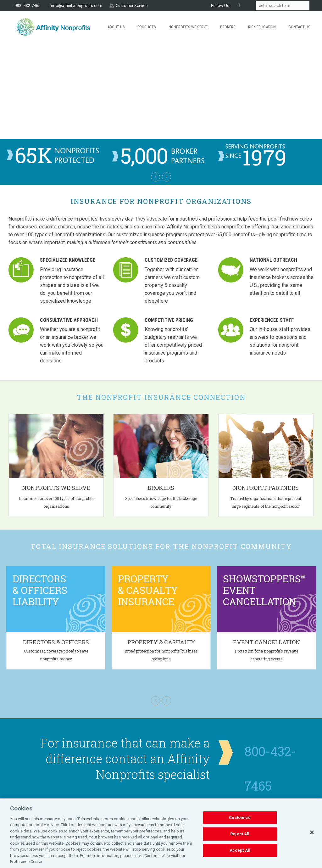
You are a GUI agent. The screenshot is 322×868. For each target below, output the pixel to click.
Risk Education (262, 27)
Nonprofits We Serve (188, 27)
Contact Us (299, 27)
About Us (116, 27)
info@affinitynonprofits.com (77, 6)
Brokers (228, 27)
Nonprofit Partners (266, 488)
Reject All (240, 834)
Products (147, 27)
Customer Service (132, 6)
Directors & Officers (56, 642)
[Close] (312, 832)
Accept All (240, 850)
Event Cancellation (267, 642)
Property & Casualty (161, 642)
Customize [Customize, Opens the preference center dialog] (240, 818)
